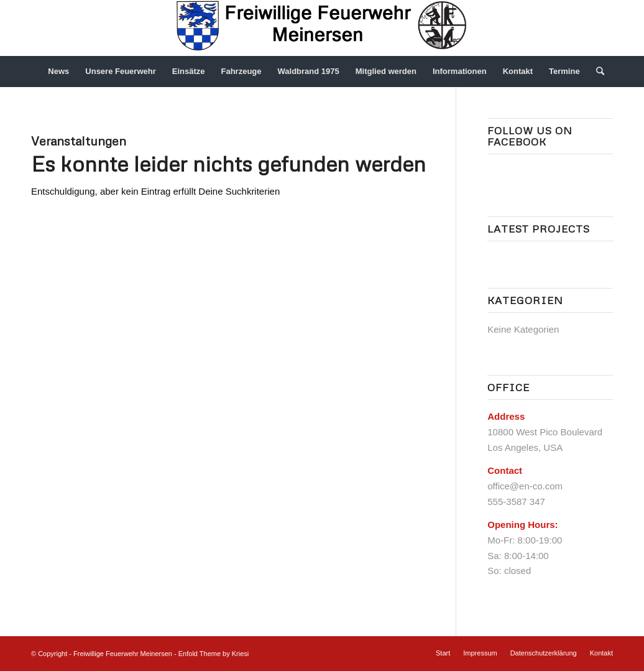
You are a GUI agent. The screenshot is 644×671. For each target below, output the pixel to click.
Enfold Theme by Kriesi (214, 654)
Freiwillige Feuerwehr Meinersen (123, 654)
